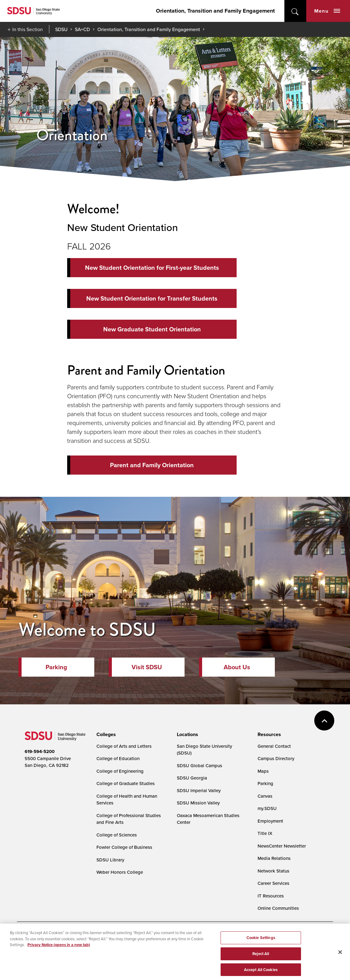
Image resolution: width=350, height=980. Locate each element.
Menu (327, 11)
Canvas (265, 796)
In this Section (28, 29)
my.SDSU (267, 808)
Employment (270, 821)
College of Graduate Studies (126, 783)
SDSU (61, 29)
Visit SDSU (147, 667)
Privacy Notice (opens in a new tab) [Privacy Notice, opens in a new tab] (59, 948)
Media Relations (274, 858)
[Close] (340, 955)
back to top (324, 721)
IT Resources (271, 896)
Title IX (265, 833)
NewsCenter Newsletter (282, 846)
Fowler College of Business (124, 847)
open (295, 11)
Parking (56, 667)
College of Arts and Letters (124, 746)
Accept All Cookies (261, 972)
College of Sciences (117, 835)
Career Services (273, 883)
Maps (263, 771)
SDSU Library (110, 860)
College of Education (118, 758)
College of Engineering (120, 771)
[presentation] (105, 735)
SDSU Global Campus (199, 765)
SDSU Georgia (192, 778)
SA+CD (82, 29)
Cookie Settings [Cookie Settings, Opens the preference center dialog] (261, 941)
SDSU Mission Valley (198, 803)
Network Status (273, 871)
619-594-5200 (40, 751)
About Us (237, 667)
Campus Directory (276, 758)
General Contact (274, 746)
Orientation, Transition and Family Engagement (215, 11)
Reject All (261, 957)
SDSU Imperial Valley (199, 790)
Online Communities (278, 908)
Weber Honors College (120, 872)
